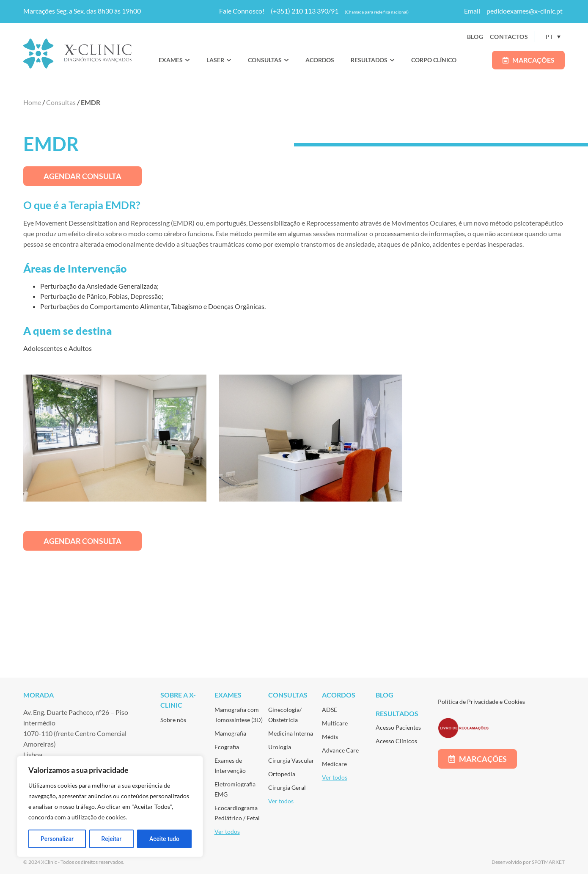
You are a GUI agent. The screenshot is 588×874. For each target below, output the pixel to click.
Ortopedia (282, 774)
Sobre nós (173, 720)
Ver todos (227, 831)
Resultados (397, 713)
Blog (475, 37)
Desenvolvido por (512, 862)
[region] (110, 807)
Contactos (509, 37)
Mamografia (230, 733)
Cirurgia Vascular (291, 760)
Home (32, 102)
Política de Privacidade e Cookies (481, 702)
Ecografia (227, 747)
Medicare (334, 764)
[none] (553, 37)
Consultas (61, 102)
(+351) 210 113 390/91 (305, 11)
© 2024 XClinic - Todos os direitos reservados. (74, 862)
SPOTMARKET (548, 862)
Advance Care (340, 750)
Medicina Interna (291, 733)
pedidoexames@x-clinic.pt (525, 11)
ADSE (330, 710)
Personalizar (57, 839)
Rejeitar (111, 839)
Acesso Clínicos (396, 741)
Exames (228, 695)
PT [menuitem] (549, 37)
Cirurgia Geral (287, 787)
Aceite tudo (165, 839)
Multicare (335, 723)
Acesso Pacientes (398, 727)
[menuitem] (553, 37)
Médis (330, 737)
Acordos (339, 695)
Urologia (280, 747)
